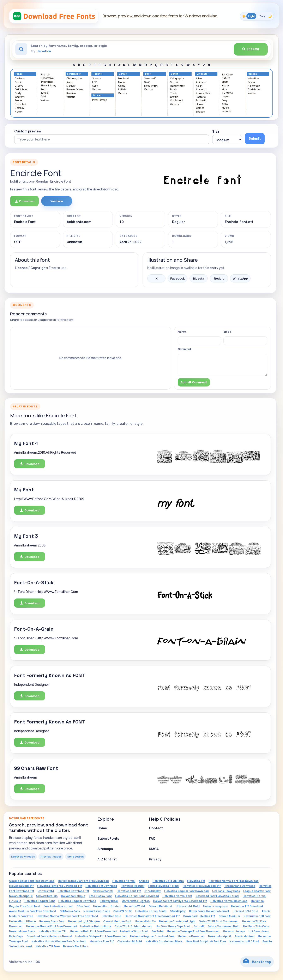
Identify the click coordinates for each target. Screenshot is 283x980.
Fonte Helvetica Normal (164, 886)
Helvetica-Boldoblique (96, 926)
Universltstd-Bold (188, 906)
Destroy (19, 108)
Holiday (253, 74)
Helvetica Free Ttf (102, 941)
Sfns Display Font (100, 896)
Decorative (47, 78)
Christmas (254, 90)
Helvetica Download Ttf (73, 891)
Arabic (70, 82)
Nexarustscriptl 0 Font (244, 941)
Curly (18, 93)
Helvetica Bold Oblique (168, 881)
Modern (123, 82)
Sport (225, 82)
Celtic (122, 86)
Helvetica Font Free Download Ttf (60, 886)
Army (225, 104)
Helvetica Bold (111, 916)
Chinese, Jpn (74, 79)
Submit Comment (194, 382)
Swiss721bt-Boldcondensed (133, 926)
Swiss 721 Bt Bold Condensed (219, 921)
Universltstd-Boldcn (107, 906)
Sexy (224, 100)
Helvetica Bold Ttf (21, 886)
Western (20, 97)
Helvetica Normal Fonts (151, 911)
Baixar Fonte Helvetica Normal (209, 911)
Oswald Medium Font (117, 921)
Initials (44, 93)
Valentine (253, 79)
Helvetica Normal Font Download (137, 896)
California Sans (70, 911)
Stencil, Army (48, 86)
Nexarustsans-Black (97, 911)
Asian (199, 86)
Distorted (20, 104)
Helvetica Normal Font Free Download (234, 881)
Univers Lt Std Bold (245, 911)
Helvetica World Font (134, 931)
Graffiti (174, 97)
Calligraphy (177, 79)
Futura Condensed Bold (224, 926)
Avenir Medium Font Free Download (33, 911)
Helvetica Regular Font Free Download (83, 881)
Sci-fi (95, 86)
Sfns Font (83, 906)
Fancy (19, 74)
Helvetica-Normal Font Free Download (51, 926)
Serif (147, 82)
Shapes (200, 112)
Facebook (177, 278)
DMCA (154, 849)
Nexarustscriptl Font (257, 916)
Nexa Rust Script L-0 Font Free (206, 941)
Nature (226, 78)
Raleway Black (109, 901)
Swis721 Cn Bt (123, 911)
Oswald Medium (229, 916)
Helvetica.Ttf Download (247, 906)
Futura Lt (15, 901)
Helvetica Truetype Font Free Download (193, 931)
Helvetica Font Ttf (129, 891)
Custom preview (28, 131)
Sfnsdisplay (178, 911)
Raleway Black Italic (76, 946)
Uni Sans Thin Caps (256, 926)
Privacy (155, 859)
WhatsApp (240, 278)
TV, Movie (227, 93)
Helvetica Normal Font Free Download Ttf (152, 916)
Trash (174, 93)
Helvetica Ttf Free (48, 946)
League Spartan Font (257, 891)
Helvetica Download (191, 936)
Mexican (71, 86)
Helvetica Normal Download (229, 901)
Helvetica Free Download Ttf (202, 886)
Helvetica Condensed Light (177, 921)
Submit (255, 138)
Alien (199, 79)
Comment (185, 349)
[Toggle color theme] (257, 16)
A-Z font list (107, 859)
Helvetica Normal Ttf (52, 931)
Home (102, 828)
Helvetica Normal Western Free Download (59, 941)
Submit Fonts (108, 838)
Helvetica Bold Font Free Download (93, 931)
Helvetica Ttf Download (101, 886)
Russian (71, 93)
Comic (19, 82)
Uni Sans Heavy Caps (226, 891)
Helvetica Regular (133, 886)
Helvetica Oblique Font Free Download (101, 936)
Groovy (19, 86)
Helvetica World (134, 906)
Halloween (254, 86)
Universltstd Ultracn (22, 921)
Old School (21, 90)
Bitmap (97, 95)
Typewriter (47, 82)
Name (182, 332)
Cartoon (20, 79)
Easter (251, 82)
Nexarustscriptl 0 (220, 936)
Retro (44, 89)
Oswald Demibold (160, 906)
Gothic (123, 74)
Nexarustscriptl (103, 891)
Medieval (123, 79)
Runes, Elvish (204, 93)
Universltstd (46, 891)
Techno (97, 74)
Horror (19, 112)
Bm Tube (157, 931)
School (174, 82)
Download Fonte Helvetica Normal (49, 936)
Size (216, 131)
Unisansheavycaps (215, 906)
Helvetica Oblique (73, 896)
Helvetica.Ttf (196, 881)
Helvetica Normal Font (177, 896)
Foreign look (74, 74)
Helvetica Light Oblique (84, 921)
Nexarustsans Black (22, 931)
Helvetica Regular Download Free (152, 936)
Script (174, 74)
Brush (174, 90)
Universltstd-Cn (47, 896)
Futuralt (199, 926)
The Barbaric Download (240, 886)
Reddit (219, 278)
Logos (225, 97)
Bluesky (199, 278)
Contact (156, 828)
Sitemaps (105, 849)
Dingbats (202, 74)
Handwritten (178, 86)
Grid (43, 97)
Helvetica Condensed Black (164, 941)
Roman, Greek (75, 90)
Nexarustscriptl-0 (21, 896)
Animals (201, 82)
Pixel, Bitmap (100, 100)
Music (225, 108)
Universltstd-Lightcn (136, 901)
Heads (226, 86)
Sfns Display (153, 891)
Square (97, 79)
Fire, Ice (45, 75)
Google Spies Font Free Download (32, 881)
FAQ (152, 838)
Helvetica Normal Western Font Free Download (67, 916)
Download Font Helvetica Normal (217, 896)
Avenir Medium (245, 936)
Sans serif (150, 79)
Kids (224, 89)
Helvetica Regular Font (40, 901)
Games (200, 108)
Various (45, 100)
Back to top (257, 961)
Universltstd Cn (145, 921)
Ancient (201, 90)
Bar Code (227, 75)
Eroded (19, 101)
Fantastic (201, 101)
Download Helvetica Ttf (199, 916)
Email (227, 332)
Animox (144, 881)
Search (251, 49)
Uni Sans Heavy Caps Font (173, 926)
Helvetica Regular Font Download (186, 891)
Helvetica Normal (124, 881)
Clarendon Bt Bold (130, 941)
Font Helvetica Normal (58, 906)
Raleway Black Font (52, 921)
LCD (95, 82)
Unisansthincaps (234, 931)
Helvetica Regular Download (77, 901)
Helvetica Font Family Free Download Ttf (180, 901)
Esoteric (201, 97)
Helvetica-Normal (254, 896)
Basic (148, 74)
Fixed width (151, 86)
